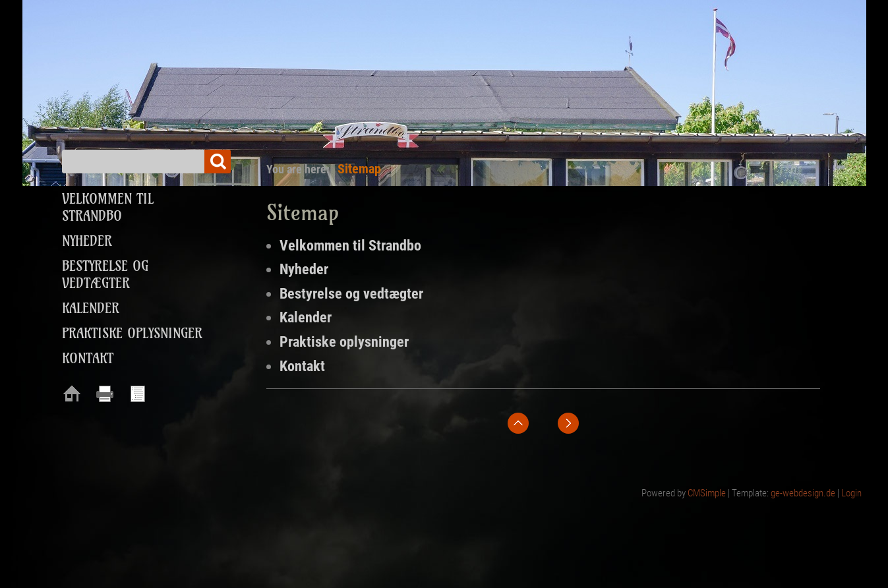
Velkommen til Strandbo (350, 246)
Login (851, 493)
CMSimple (707, 493)
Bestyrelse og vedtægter (351, 294)
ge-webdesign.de (803, 493)
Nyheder (304, 269)
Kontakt (302, 366)
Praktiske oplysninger (344, 342)
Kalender (306, 317)
